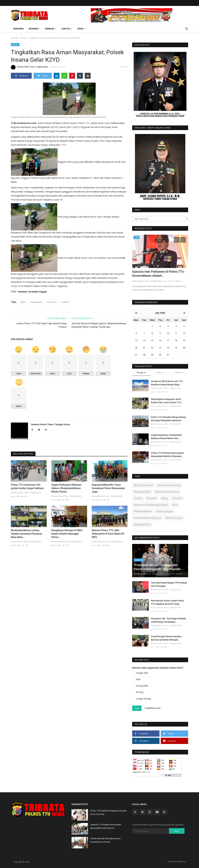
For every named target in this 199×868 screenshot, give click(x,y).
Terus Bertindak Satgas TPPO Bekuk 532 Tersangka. (169, 584)
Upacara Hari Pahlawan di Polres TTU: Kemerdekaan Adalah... (158, 274)
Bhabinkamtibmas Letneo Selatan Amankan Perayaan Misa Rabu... (27, 534)
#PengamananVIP (142, 492)
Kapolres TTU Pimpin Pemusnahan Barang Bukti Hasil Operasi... (106, 826)
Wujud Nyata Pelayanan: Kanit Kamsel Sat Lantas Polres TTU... (167, 401)
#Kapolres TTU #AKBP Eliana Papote (151, 505)
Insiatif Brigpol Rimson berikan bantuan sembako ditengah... (166, 638)
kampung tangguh (165, 511)
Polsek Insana (36, 302)
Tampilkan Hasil (152, 708)
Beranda (19, 29)
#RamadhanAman (174, 518)
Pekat (175, 505)
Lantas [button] (67, 29)
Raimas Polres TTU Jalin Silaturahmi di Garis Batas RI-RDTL (108, 534)
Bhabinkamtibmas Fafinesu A (147, 518)
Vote (137, 708)
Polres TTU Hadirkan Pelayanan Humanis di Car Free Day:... (109, 812)
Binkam (24, 38)
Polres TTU (52, 302)
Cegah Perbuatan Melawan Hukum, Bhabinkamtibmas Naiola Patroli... (66, 488)
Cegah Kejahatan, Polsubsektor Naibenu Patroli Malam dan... (167, 437)
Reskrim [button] (35, 29)
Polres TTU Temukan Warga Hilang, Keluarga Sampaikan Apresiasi (168, 419)
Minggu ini (141, 372)
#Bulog (164, 498)
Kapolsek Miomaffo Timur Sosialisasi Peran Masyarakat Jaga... (108, 488)
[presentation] (177, 240)
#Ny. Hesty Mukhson (143, 485)
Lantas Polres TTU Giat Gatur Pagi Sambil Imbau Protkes (42, 325)
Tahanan (138, 498)
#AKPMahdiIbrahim (143, 511)
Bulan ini (160, 372)
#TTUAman (152, 498)
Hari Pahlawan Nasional (169, 485)
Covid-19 (65, 302)
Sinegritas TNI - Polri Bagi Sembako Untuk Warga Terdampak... (169, 620)
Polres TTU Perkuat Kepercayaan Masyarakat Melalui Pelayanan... (167, 455)
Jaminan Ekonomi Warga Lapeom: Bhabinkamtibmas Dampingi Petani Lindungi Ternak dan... (99, 325)
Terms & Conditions (177, 861)
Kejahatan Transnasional (167, 492)
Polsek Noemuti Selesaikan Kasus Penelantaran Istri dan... (105, 840)
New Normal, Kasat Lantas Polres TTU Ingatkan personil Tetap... (167, 602)
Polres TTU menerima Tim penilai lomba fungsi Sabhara (27, 487)
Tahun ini (179, 372)
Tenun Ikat (177, 498)
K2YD (23, 302)
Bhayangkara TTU (142, 524)
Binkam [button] (51, 29)
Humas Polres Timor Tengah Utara (29, 67)
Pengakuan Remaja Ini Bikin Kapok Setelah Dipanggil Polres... (67, 534)
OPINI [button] (81, 29)
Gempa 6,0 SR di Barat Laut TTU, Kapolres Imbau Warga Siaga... (167, 383)
